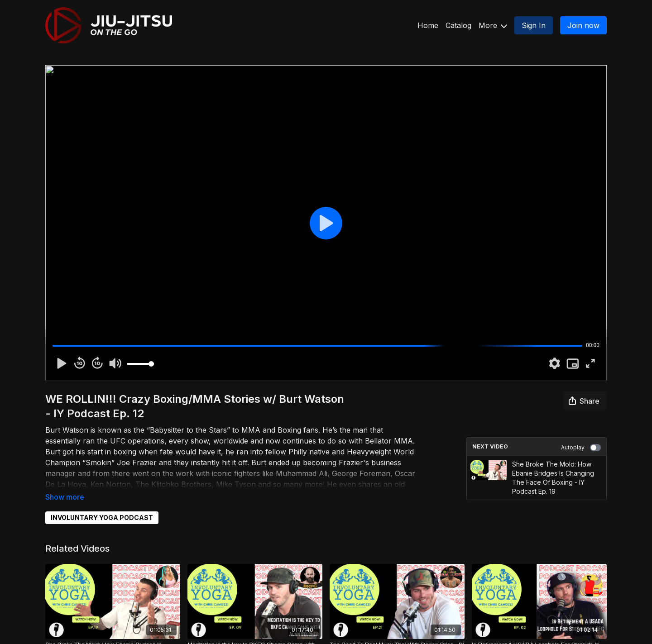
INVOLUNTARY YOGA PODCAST (102, 518)
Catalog (458, 25)
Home (428, 25)
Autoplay (581, 448)
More (493, 25)
